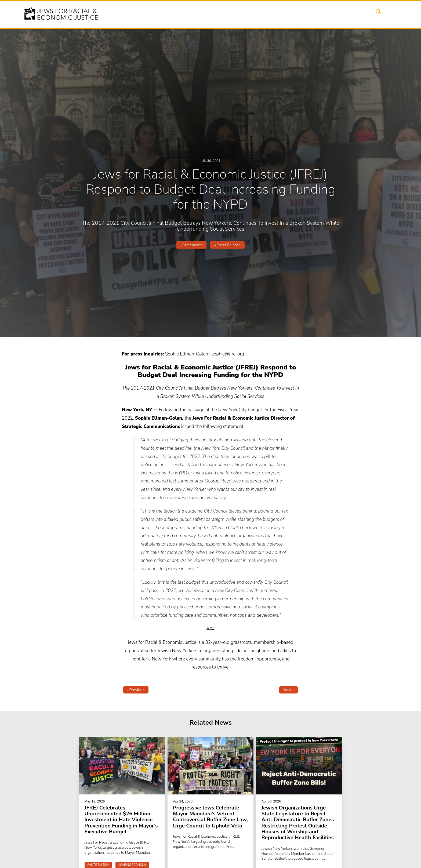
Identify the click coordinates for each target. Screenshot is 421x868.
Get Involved (314, 14)
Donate (342, 14)
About (189, 14)
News (287, 14)
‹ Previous (136, 690)
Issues (232, 14)
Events (210, 14)
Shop (362, 14)
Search (383, 14)
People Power (260, 14)
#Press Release (227, 245)
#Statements (192, 245)
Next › (288, 690)
